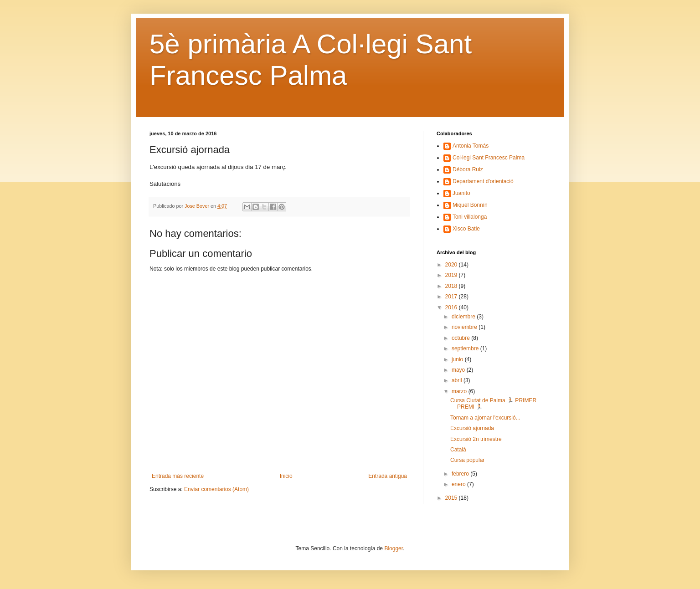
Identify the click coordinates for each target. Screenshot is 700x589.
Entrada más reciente (178, 476)
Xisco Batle (466, 229)
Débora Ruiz (468, 169)
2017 (452, 297)
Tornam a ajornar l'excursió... (485, 418)
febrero (461, 474)
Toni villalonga (470, 217)
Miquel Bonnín (470, 205)
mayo (459, 370)
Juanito (461, 193)
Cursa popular (467, 460)
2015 (452, 498)
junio (458, 359)
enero (459, 484)
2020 (452, 265)
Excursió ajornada (472, 428)
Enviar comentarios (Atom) (216, 489)
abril (458, 380)
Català (458, 450)
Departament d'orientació (483, 181)
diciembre (464, 317)
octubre (461, 338)
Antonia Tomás (471, 146)
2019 (452, 275)
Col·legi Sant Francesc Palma (489, 158)
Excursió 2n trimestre (476, 439)
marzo (460, 391)
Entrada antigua (388, 476)
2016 (452, 307)
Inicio (286, 476)
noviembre (465, 327)
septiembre (466, 348)
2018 (452, 286)
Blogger (394, 548)
